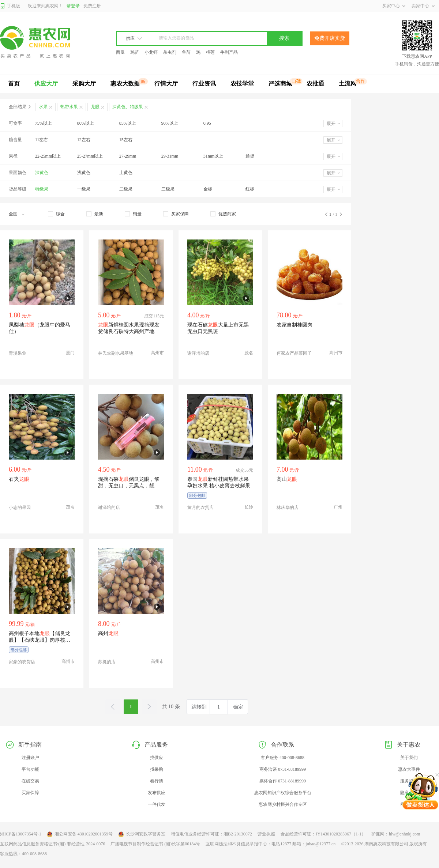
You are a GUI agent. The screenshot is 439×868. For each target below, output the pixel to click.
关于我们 (409, 758)
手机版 (10, 6)
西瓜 (120, 52)
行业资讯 (204, 84)
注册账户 (30, 758)
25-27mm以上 (90, 156)
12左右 (84, 140)
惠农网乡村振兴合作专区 (283, 804)
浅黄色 (84, 173)
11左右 (42, 140)
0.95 (207, 123)
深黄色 (42, 173)
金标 (208, 189)
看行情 (157, 781)
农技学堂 (242, 84)
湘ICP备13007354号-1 (21, 834)
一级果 (84, 189)
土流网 (348, 84)
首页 (14, 84)
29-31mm (170, 156)
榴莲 (210, 52)
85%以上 (128, 123)
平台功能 (30, 769)
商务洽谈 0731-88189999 (283, 769)
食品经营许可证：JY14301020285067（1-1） (323, 834)
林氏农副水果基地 (116, 353)
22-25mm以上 (48, 156)
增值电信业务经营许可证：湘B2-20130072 (211, 834)
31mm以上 (213, 156)
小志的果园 (20, 507)
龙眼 (95, 107)
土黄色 (126, 173)
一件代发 (157, 804)
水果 (43, 107)
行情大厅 (166, 84)
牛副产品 (229, 52)
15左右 (126, 140)
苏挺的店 (107, 662)
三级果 (168, 189)
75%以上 (44, 123)
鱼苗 (186, 52)
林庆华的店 (288, 507)
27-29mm (128, 156)
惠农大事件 (409, 769)
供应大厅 (46, 84)
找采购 (157, 769)
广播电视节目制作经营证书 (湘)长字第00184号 (155, 844)
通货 (250, 156)
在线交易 (30, 781)
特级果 (42, 189)
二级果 (126, 189)
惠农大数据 (125, 84)
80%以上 (86, 123)
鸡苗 (135, 52)
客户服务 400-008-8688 (283, 758)
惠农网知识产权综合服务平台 (283, 793)
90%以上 (170, 123)
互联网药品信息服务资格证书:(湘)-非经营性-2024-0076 (52, 844)
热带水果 (69, 107)
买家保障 (30, 793)
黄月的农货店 (200, 507)
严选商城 (280, 84)
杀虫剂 (170, 52)
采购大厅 (84, 84)
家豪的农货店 (22, 662)
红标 (250, 189)
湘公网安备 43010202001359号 (80, 834)
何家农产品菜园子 (294, 353)
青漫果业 (18, 353)
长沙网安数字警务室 (142, 834)
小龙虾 (151, 52)
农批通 (315, 84)
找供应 (157, 758)
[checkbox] (56, 214)
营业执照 (266, 834)
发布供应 (157, 793)
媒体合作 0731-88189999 (283, 781)
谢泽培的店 (198, 353)
